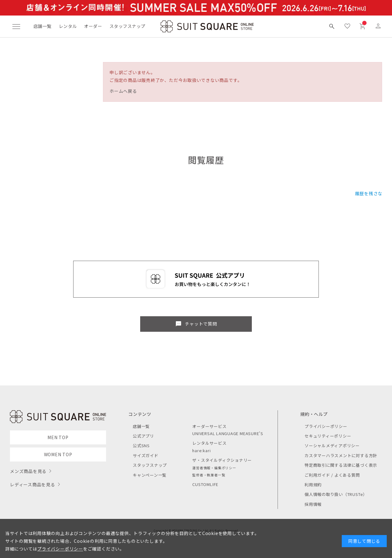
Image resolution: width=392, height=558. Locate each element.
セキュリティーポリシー (328, 436)
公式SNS (141, 445)
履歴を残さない (371, 193)
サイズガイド (146, 455)
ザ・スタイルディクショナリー (222, 460)
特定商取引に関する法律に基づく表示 (341, 465)
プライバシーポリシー (326, 426)
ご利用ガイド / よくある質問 (332, 475)
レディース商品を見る (33, 484)
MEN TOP (58, 437)
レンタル (68, 26)
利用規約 (313, 485)
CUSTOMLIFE (205, 484)
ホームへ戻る (123, 91)
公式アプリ (143, 436)
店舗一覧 (42, 26)
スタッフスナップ (127, 26)
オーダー (93, 26)
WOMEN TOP (58, 454)
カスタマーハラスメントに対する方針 (341, 455)
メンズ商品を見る (28, 471)
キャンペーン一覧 (150, 475)
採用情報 (313, 504)
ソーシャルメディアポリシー (332, 445)
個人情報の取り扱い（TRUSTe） (336, 494)
